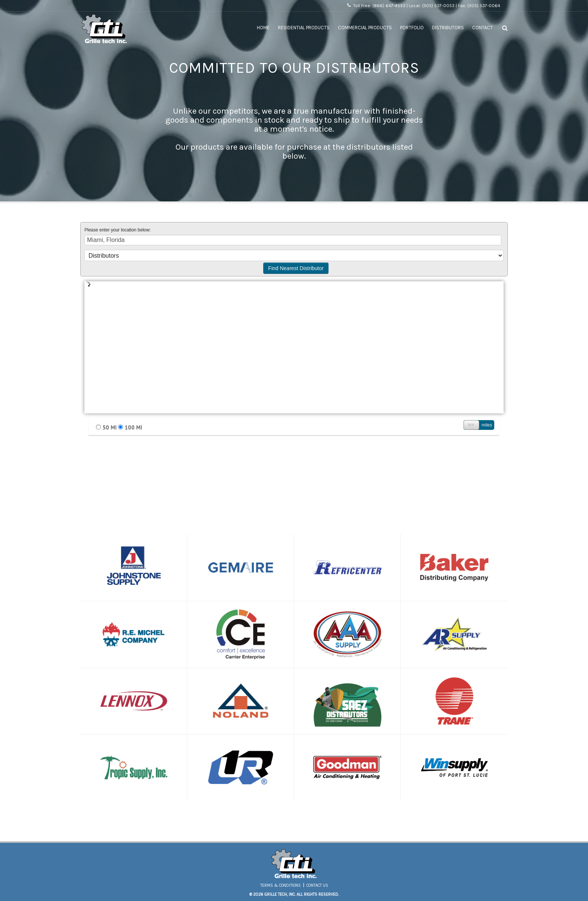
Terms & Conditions (280, 885)
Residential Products (304, 28)
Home (263, 28)
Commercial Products (365, 28)
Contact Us (317, 885)
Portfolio (412, 28)
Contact (482, 28)
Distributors (448, 28)
